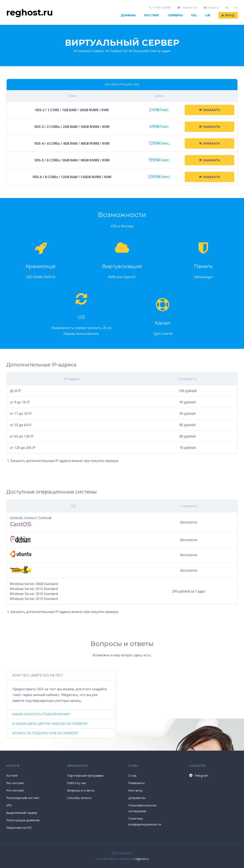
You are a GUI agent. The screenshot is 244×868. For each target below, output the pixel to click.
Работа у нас (77, 783)
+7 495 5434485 (160, 8)
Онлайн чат (188, 8)
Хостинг (152, 15)
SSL (194, 15)
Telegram (198, 775)
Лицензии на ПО (19, 827)
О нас (132, 775)
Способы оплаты (79, 798)
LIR (208, 15)
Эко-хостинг (15, 783)
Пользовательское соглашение (142, 808)
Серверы (175, 15)
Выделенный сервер (22, 813)
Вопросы (212, 8)
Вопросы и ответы (81, 790)
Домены (128, 15)
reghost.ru (142, 859)
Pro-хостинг (15, 790)
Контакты (135, 790)
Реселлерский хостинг (23, 798)
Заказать (209, 110)
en (236, 8)
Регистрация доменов (23, 820)
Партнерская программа (85, 775)
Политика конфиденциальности (145, 821)
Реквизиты (136, 783)
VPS (9, 805)
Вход (228, 15)
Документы (137, 798)
